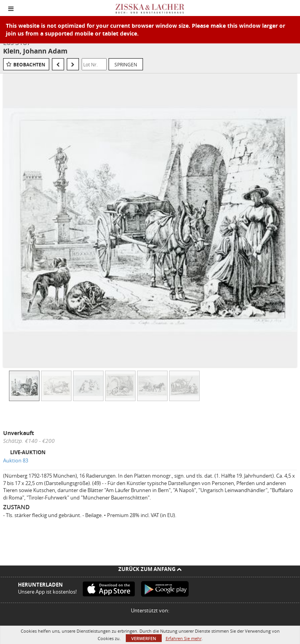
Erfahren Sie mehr (184, 638)
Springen (126, 64)
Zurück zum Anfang (150, 569)
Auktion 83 (16, 460)
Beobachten (29, 65)
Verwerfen (144, 638)
